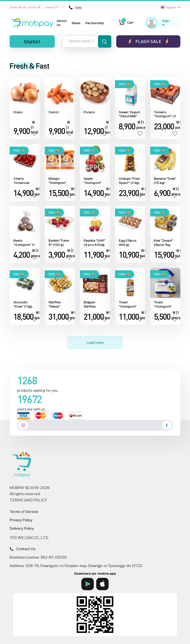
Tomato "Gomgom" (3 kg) (165, 114)
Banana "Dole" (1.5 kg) (165, 181)
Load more (95, 342)
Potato (89, 112)
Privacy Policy (21, 520)
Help (75, 7)
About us (62, 23)
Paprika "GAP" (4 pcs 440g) (95, 243)
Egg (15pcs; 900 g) (128, 243)
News (76, 23)
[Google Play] (88, 584)
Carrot (54, 112)
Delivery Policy (22, 528)
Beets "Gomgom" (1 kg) (24, 243)
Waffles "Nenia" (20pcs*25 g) (59, 304)
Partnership (95, 23)
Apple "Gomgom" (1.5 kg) (93, 181)
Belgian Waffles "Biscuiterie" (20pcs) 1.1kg (94, 304)
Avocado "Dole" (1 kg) (23, 304)
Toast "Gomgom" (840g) (128, 304)
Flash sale (148, 41)
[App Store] (102, 584)
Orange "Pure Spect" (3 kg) (129, 181)
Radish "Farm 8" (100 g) (59, 243)
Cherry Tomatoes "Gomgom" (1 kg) (24, 181)
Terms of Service (24, 512)
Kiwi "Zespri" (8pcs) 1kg (164, 243)
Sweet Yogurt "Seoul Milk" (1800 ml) (129, 114)
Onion (18, 112)
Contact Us (23, 549)
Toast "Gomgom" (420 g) (163, 304)
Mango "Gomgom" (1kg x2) (57, 181)
